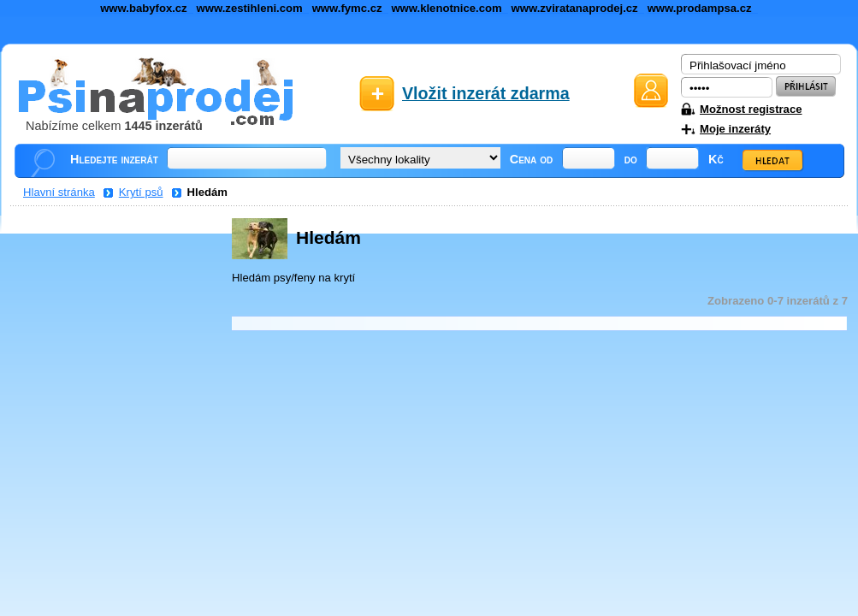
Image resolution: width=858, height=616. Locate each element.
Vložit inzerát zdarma (486, 93)
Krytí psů (141, 192)
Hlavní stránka (59, 192)
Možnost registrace (751, 109)
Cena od (532, 159)
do (631, 159)
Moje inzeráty (735, 129)
